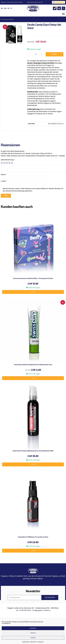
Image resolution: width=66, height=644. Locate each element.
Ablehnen (33, 633)
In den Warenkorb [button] (33, 292)
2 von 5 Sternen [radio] (4, 163)
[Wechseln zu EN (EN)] (5, 8)
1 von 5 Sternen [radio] (2, 163)
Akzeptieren (33, 628)
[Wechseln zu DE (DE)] (2, 8)
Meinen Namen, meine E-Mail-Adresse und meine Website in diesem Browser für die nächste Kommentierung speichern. (33, 190)
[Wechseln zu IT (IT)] (11, 8)
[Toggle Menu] (63, 14)
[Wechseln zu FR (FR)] (8, 8)
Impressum (40, 642)
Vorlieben (33, 638)
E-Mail (4, 181)
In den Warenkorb (55, 55)
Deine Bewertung (8, 160)
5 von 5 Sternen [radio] (12, 163)
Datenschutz (26, 642)
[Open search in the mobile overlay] (63, 8)
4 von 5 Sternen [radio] (9, 163)
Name (4, 175)
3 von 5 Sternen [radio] (7, 163)
